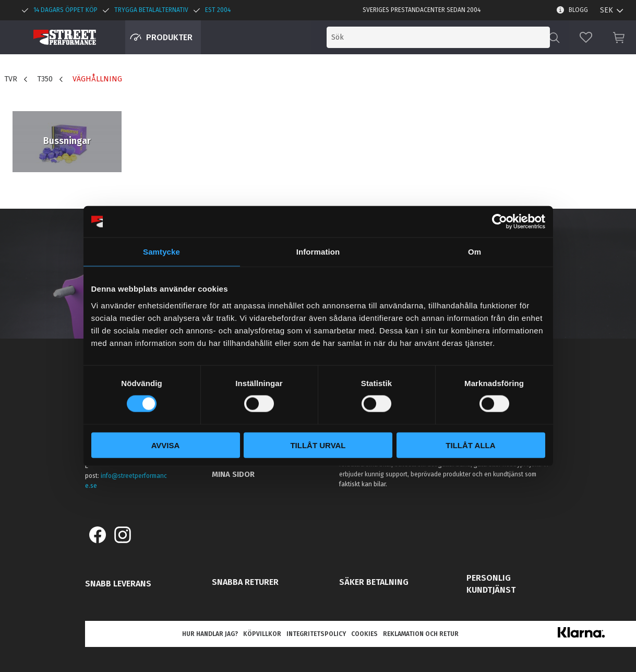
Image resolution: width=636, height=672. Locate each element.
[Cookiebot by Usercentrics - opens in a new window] (500, 222)
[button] (586, 37)
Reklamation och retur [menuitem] (421, 634)
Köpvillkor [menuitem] (262, 634)
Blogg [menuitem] (578, 10)
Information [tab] (318, 252)
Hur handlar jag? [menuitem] (210, 634)
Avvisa (166, 445)
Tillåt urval (318, 445)
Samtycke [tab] (161, 252)
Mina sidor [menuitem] (233, 474)
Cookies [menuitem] (364, 634)
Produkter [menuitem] (169, 37)
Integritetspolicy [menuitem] (316, 634)
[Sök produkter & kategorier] (463, 37)
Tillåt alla (470, 445)
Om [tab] (475, 252)
